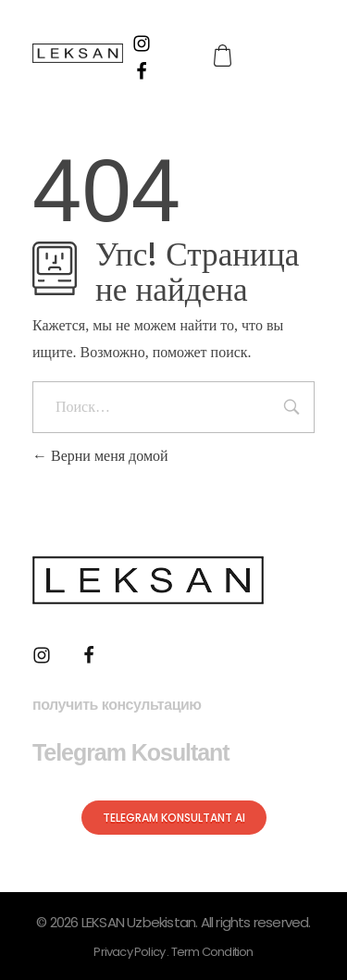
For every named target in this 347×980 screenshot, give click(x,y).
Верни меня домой (100, 456)
